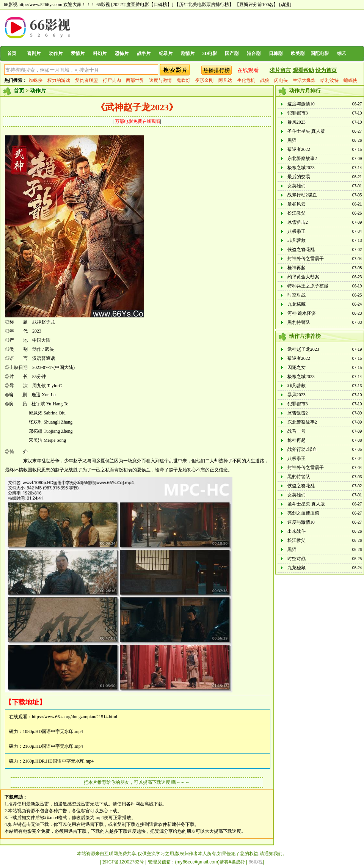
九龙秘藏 (297, 304)
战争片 (144, 53)
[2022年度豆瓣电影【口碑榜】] (142, 5)
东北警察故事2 (302, 159)
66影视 (103, 5)
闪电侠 (281, 80)
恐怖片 (122, 53)
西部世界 (135, 80)
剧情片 (188, 53)
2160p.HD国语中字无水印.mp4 (53, 746)
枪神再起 (297, 268)
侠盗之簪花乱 (301, 250)
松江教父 (297, 213)
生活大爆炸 (304, 80)
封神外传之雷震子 (306, 259)
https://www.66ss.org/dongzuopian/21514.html (75, 717)
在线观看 (248, 70)
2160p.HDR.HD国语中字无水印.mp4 (58, 761)
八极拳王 (297, 231)
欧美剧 (298, 53)
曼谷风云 (297, 204)
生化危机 (246, 80)
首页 (12, 53)
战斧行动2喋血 (302, 195)
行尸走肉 (112, 80)
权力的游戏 (59, 80)
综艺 (342, 53)
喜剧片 (34, 53)
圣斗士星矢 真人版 (306, 131)
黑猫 (292, 140)
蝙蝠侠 (350, 80)
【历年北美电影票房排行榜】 (204, 5)
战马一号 (297, 431)
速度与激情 (160, 80)
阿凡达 (225, 80)
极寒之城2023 (301, 168)
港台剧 (254, 53)
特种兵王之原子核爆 (308, 286)
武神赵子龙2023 (303, 349)
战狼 (265, 80)
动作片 (56, 53)
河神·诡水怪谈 (302, 313)
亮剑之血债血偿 (303, 513)
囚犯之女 (297, 367)
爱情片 (78, 53)
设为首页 (326, 70)
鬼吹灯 (184, 80)
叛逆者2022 (299, 149)
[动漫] (285, 5)
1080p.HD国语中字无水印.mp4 (53, 731)
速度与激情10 (301, 104)
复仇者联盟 (86, 80)
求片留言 (280, 70)
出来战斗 (297, 531)
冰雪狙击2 (298, 222)
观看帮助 (303, 70)
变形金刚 (204, 80)
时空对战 (297, 295)
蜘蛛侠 (36, 80)
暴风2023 (297, 122)
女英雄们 (297, 186)
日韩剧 (276, 53)
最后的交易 (299, 177)
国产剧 (232, 53)
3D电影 (210, 53)
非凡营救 (297, 240)
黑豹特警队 (299, 322)
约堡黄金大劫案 (303, 277)
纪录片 (166, 53)
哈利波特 (329, 80)
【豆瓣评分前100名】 (256, 5)
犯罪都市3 (298, 113)
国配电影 (320, 53)
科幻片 (100, 53)
